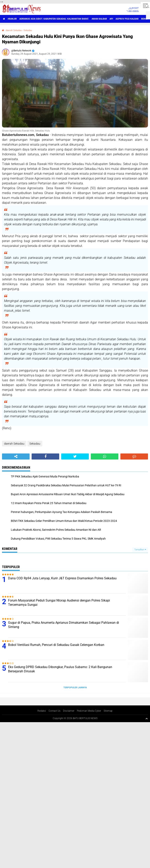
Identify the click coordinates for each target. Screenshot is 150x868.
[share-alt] (16, 456)
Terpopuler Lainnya (75, 688)
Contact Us (54, 711)
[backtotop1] (147, 719)
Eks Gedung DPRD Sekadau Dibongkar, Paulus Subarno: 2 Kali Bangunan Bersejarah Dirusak (60, 669)
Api (111, 19)
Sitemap (108, 711)
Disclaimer (69, 711)
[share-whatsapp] (105, 456)
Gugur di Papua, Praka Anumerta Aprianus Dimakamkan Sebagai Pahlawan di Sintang (64, 625)
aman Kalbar (99, 19)
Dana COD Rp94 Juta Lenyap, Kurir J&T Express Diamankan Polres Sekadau (62, 578)
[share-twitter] (75, 456)
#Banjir (12, 19)
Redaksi (42, 711)
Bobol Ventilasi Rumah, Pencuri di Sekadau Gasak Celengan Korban (56, 645)
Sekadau (28, 30)
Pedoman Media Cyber (89, 711)
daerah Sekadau (14, 30)
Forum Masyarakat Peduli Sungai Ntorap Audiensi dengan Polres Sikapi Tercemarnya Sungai (59, 603)
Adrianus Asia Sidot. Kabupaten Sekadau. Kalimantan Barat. (54, 19)
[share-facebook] (45, 456)
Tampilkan (140, 550)
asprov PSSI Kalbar (127, 19)
